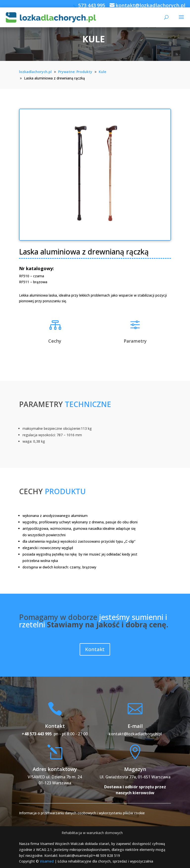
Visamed (47, 861)
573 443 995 (92, 5)
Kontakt (95, 649)
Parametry (135, 341)
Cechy (55, 341)
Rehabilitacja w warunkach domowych (92, 833)
